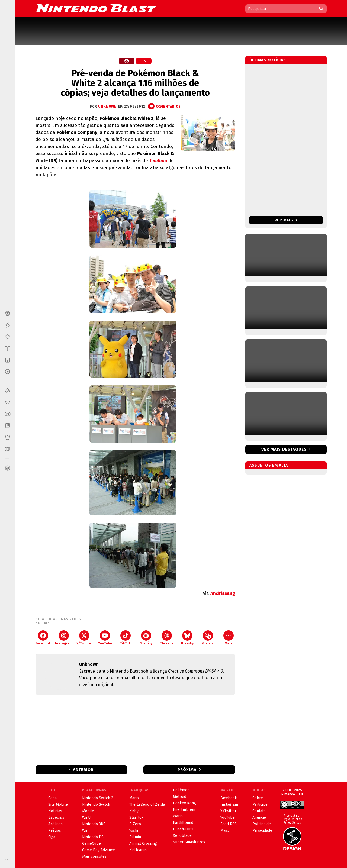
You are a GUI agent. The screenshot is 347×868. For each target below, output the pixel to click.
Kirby (134, 811)
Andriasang (223, 593)
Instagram (64, 638)
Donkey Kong (184, 803)
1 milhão (158, 161)
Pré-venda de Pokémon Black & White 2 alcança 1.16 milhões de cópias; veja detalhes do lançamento (135, 83)
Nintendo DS (93, 837)
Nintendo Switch (96, 804)
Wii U (86, 817)
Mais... (225, 830)
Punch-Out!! (183, 829)
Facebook (43, 638)
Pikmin (135, 837)
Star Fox (136, 817)
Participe (260, 804)
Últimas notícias (268, 60)
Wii (85, 830)
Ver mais (286, 220)
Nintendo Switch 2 (98, 798)
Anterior (83, 770)
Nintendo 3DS (94, 824)
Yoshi (134, 830)
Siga (52, 837)
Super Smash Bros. (189, 842)
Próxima (187, 770)
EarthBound (183, 823)
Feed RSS (229, 824)
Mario (134, 798)
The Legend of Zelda (147, 804)
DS (144, 61)
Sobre (258, 798)
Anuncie (259, 817)
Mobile (88, 811)
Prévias (55, 830)
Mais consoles (94, 856)
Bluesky (187, 638)
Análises (55, 824)
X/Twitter (84, 638)
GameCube (91, 843)
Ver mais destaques (284, 449)
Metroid (180, 797)
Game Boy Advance (99, 850)
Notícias (55, 811)
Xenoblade (182, 836)
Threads (167, 638)
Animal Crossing (143, 843)
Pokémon (181, 790)
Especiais (56, 817)
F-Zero (135, 824)
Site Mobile (58, 804)
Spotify (146, 638)
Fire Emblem (184, 810)
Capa (52, 798)
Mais (229, 638)
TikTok (125, 638)
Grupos (208, 638)
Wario (178, 816)
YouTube (105, 638)
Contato (259, 811)
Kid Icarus (138, 850)
